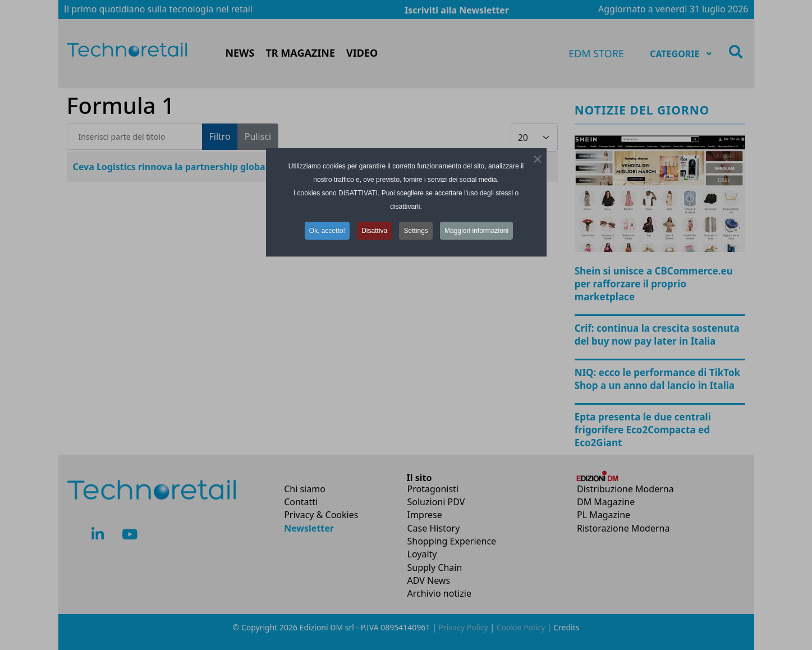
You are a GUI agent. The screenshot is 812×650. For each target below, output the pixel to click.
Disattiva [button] (374, 231)
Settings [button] (416, 231)
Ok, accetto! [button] (327, 231)
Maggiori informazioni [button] (476, 231)
